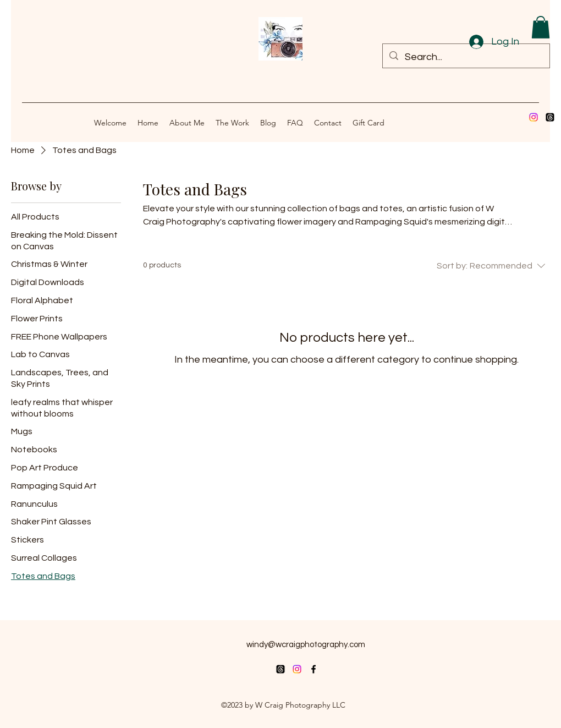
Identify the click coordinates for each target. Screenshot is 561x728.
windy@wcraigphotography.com (306, 645)
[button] (541, 27)
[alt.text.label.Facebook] (313, 669)
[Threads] (550, 117)
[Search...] (466, 57)
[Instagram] (533, 117)
